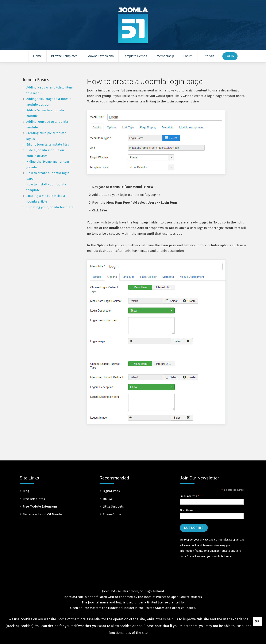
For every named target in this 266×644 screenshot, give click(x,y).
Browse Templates (64, 56)
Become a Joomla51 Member (43, 514)
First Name (186, 510)
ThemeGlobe (112, 514)
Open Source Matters (186, 597)
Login (230, 56)
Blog (26, 491)
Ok (257, 621)
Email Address (190, 496)
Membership (165, 56)
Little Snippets (113, 506)
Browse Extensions (100, 56)
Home (37, 56)
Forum (188, 56)
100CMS (108, 499)
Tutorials (208, 56)
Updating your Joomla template (50, 207)
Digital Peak (111, 491)
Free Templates (34, 499)
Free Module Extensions (40, 506)
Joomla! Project (155, 597)
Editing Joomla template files (48, 144)
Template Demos (135, 56)
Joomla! (94, 602)
